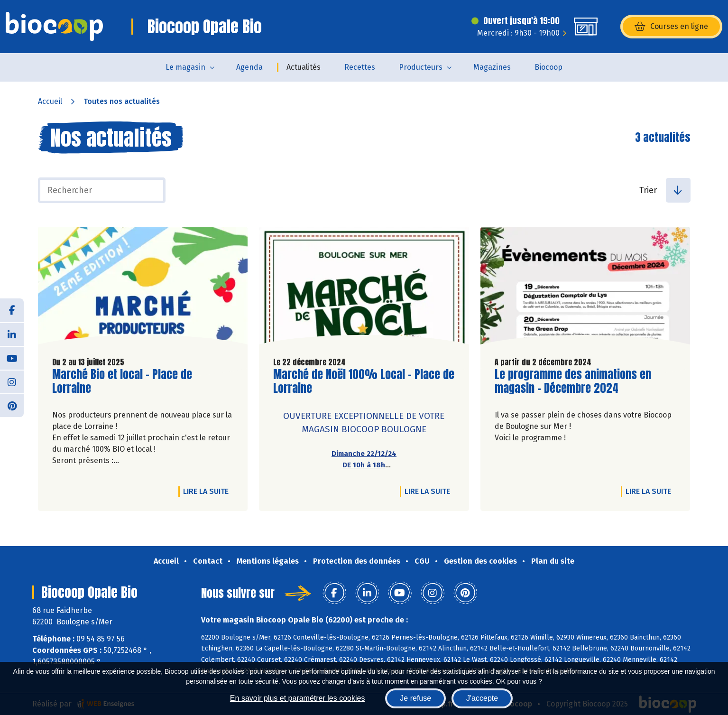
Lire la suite (208, 491)
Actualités (304, 67)
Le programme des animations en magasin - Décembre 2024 (573, 381)
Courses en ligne (671, 27)
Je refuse (415, 698)
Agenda (249, 67)
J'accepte (482, 698)
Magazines (492, 67)
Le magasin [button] (185, 67)
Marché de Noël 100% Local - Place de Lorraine (364, 381)
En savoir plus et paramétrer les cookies (298, 698)
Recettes (360, 67)
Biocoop (548, 67)
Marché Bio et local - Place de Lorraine (122, 381)
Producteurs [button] (421, 67)
